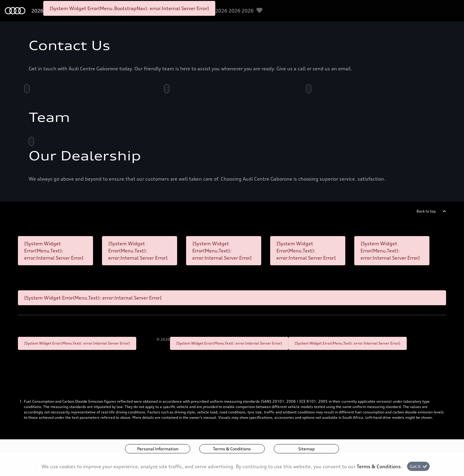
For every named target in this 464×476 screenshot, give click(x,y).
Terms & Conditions (232, 449)
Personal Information (158, 449)
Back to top (426, 211)
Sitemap (306, 449)
